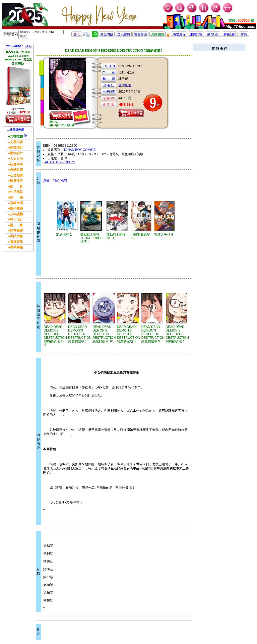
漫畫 (46, 181)
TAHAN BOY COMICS (80, 150)
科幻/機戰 (60, 181)
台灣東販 (125, 85)
